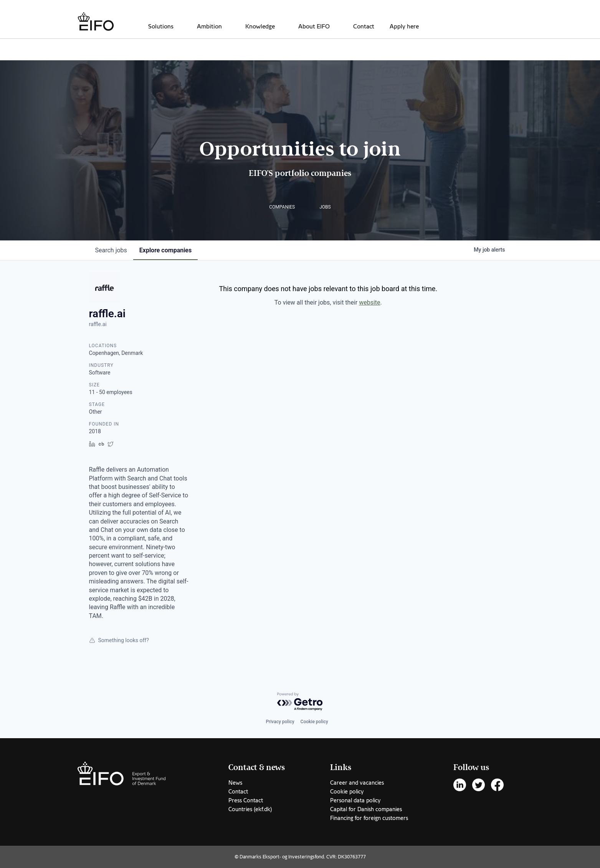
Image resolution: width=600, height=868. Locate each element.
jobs (111, 250)
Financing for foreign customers (369, 818)
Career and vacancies (357, 783)
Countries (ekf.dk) (250, 809)
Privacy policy (280, 722)
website (369, 302)
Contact (364, 27)
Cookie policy (314, 722)
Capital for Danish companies (366, 809)
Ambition (209, 27)
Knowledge (260, 27)
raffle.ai (98, 324)
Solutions (161, 27)
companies (165, 250)
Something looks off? (119, 640)
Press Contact (246, 800)
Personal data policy (355, 800)
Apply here (404, 27)
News (235, 783)
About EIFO (314, 27)
